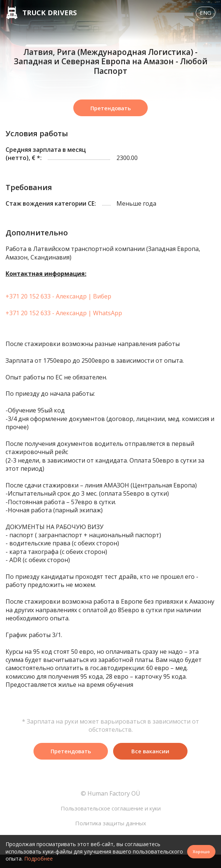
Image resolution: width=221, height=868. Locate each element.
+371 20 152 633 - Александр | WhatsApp (64, 323)
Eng (205, 17)
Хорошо (200, 851)
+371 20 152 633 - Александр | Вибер (58, 306)
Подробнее (39, 859)
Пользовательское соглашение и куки (111, 820)
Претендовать (111, 117)
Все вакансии (150, 761)
